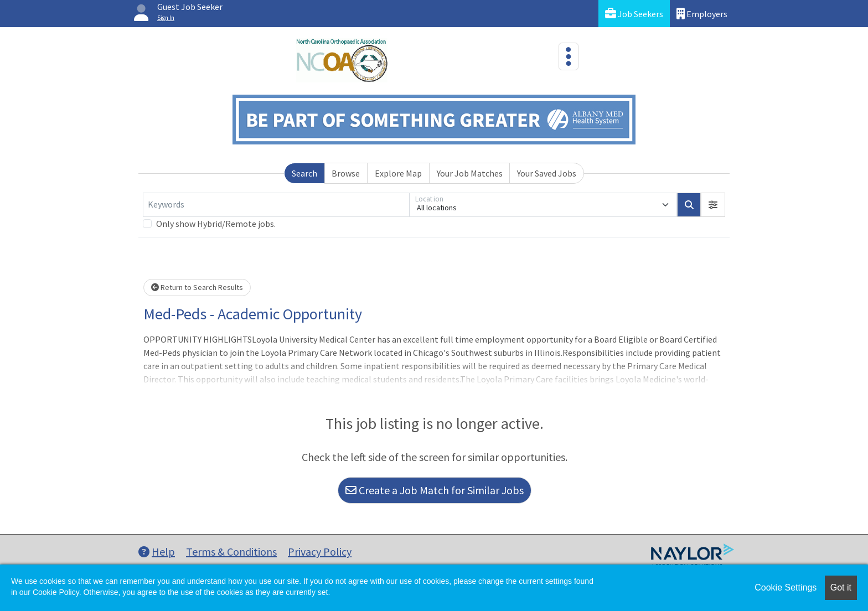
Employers (702, 14)
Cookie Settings (786, 587)
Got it (841, 587)
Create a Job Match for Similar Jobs (435, 490)
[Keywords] (276, 205)
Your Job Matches (470, 173)
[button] (713, 205)
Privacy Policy (320, 552)
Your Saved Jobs (547, 173)
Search (304, 173)
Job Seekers (634, 14)
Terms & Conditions (231, 552)
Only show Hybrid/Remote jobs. (216, 224)
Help (157, 552)
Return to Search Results (197, 287)
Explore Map (398, 173)
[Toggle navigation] (569, 56)
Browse (346, 173)
